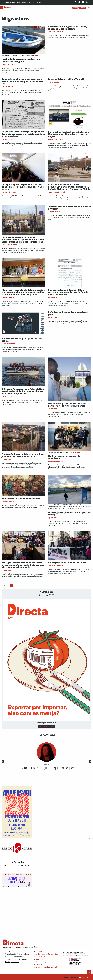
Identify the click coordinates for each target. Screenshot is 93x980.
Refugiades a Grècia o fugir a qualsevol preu (68, 313)
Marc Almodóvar (56, 32)
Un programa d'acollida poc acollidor (67, 563)
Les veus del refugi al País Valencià (66, 79)
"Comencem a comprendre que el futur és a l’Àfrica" (70, 208)
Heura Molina (75, 452)
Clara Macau (55, 212)
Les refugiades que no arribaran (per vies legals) (69, 513)
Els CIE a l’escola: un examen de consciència (64, 457)
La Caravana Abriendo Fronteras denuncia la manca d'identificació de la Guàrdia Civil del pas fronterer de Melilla (69, 187)
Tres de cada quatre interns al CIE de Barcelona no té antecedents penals (67, 405)
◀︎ (3, 761)
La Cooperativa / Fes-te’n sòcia (47, 954)
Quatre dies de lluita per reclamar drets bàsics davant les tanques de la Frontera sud (22, 81)
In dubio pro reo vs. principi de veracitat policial (22, 340)
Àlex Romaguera (56, 461)
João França (8, 87)
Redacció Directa (10, 139)
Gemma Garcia (9, 298)
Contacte (39, 965)
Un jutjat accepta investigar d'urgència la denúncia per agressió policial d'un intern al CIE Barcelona (23, 134)
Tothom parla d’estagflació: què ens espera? (47, 768)
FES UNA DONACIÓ (82, 8)
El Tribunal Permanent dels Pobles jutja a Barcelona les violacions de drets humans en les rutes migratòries (23, 391)
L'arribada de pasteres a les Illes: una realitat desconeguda (21, 60)
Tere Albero (54, 82)
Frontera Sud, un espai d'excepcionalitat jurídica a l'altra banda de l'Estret (23, 455)
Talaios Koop (76, 977)
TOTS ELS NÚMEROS (46, 726)
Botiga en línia (41, 959)
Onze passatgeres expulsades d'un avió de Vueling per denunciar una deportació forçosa (23, 187)
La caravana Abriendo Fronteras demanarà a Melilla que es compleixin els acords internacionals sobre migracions (23, 240)
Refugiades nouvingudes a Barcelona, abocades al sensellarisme (67, 28)
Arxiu (38, 55)
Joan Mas (53, 317)
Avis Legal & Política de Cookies (47, 967)
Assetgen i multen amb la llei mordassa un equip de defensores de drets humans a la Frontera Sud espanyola (23, 565)
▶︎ (91, 761)
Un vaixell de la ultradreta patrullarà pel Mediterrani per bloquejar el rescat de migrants (69, 134)
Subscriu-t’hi (40, 957)
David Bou (53, 298)
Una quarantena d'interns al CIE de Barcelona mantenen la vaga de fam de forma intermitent (68, 292)
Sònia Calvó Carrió (57, 192)
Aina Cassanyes (9, 65)
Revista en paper (42, 962)
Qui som (39, 951)
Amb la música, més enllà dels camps (21, 498)
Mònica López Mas (10, 344)
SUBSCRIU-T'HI (75, 8)
